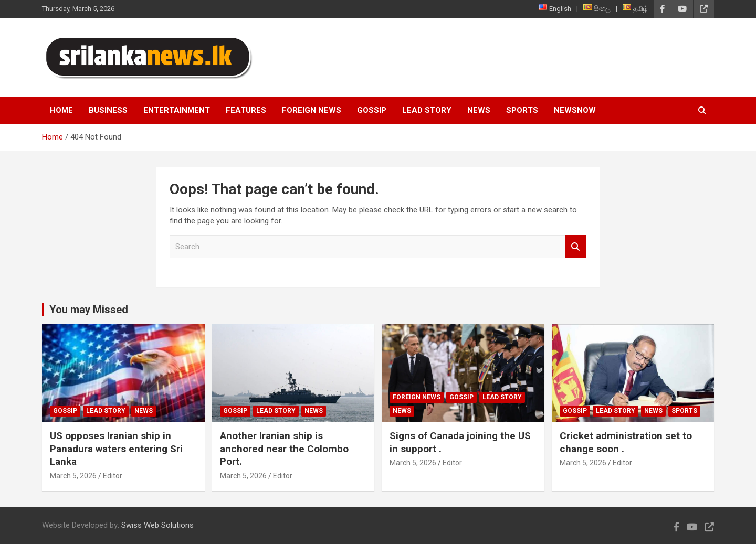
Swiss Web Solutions (157, 525)
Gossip (372, 110)
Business (108, 110)
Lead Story (427, 110)
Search (576, 247)
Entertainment (177, 110)
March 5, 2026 (73, 476)
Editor (113, 476)
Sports (522, 110)
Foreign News (312, 110)
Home (61, 110)
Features (246, 110)
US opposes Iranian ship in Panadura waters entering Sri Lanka (116, 449)
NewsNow (575, 110)
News (479, 110)
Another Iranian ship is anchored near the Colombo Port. (284, 449)
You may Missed (89, 310)
